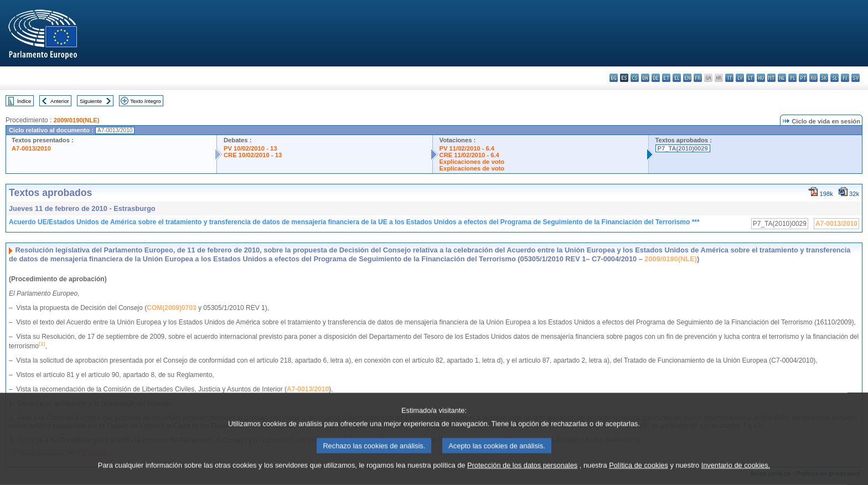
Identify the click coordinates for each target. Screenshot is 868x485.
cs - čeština (635, 78)
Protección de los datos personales (522, 478)
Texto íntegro (145, 101)
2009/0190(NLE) (77, 120)
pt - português (803, 78)
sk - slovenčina (824, 78)
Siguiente (91, 101)
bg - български (614, 78)
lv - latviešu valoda (740, 78)
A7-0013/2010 (31, 148)
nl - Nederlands (782, 78)
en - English (687, 78)
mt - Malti (771, 78)
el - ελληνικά (677, 78)
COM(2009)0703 (171, 308)
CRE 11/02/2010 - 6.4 (469, 155)
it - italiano (729, 78)
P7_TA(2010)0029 (683, 148)
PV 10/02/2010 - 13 (250, 148)
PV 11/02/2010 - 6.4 (467, 148)
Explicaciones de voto (472, 162)
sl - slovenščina (835, 78)
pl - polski (792, 78)
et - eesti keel (666, 78)
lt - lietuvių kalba (750, 78)
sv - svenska (856, 78)
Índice (24, 101)
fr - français (698, 78)
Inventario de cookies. (736, 478)
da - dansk (645, 78)
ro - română (813, 78)
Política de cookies (639, 478)
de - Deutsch (656, 78)
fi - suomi (845, 78)
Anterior (60, 101)
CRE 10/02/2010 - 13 (253, 155)
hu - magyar (761, 78)
